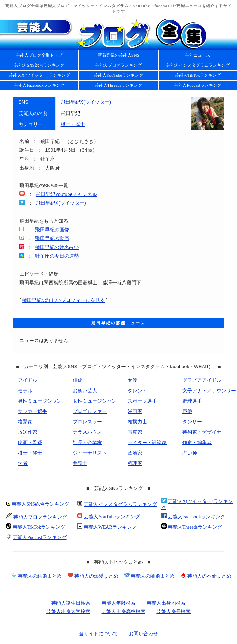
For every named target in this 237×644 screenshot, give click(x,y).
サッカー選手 (32, 411)
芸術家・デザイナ (202, 432)
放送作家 (28, 432)
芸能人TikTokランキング (198, 75)
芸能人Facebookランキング (39, 85)
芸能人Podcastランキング (198, 85)
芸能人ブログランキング (118, 65)
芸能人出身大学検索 (68, 612)
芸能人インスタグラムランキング (198, 65)
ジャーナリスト (90, 453)
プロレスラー (87, 422)
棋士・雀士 (73, 124)
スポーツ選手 (142, 401)
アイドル (28, 380)
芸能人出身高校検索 (124, 612)
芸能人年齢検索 (119, 603)
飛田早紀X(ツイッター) (86, 102)
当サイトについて (98, 634)
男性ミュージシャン (40, 401)
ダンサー (192, 422)
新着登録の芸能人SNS (118, 55)
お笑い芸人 (85, 391)
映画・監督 (30, 443)
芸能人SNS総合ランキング (39, 65)
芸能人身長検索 (174, 612)
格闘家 (25, 422)
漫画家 (135, 411)
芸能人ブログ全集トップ (39, 55)
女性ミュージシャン (95, 401)
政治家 (135, 453)
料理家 (135, 463)
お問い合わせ (143, 634)
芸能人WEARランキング (110, 527)
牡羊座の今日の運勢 (57, 256)
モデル (25, 391)
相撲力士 (137, 422)
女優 (132, 380)
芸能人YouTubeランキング (119, 75)
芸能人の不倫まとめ (209, 576)
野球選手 (192, 401)
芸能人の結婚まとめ (40, 576)
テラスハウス (87, 432)
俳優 (78, 380)
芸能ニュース (198, 55)
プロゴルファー (90, 411)
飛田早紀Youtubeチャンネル (66, 194)
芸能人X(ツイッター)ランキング (39, 75)
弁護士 (80, 463)
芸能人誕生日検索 (71, 603)
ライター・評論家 (147, 443)
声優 (187, 411)
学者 (23, 463)
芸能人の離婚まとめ (153, 576)
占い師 (190, 453)
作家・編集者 (197, 443)
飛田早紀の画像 (52, 230)
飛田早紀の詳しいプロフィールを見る (63, 300)
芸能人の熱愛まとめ (96, 576)
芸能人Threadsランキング (119, 85)
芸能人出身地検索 (166, 603)
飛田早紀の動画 (52, 238)
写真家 (135, 432)
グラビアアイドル (202, 380)
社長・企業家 (87, 443)
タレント (137, 391)
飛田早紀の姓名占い (57, 247)
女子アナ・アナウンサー (209, 391)
